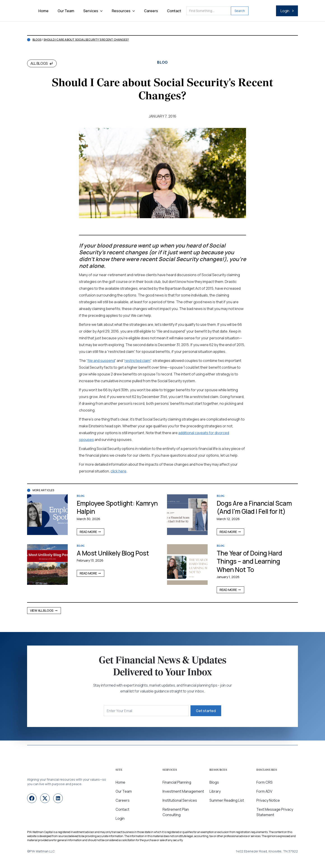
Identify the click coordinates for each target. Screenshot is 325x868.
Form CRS (265, 782)
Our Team (66, 11)
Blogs (37, 40)
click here (118, 471)
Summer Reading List (227, 800)
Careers (151, 11)
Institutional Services (180, 800)
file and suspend (101, 361)
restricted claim (137, 361)
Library (215, 791)
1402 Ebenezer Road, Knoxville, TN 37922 (267, 851)
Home (43, 11)
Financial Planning (177, 782)
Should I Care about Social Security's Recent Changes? (86, 40)
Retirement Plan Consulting (176, 812)
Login (120, 818)
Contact (174, 11)
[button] (93, 11)
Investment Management (183, 791)
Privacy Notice (268, 800)
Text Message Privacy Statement (275, 812)
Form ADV (264, 791)
